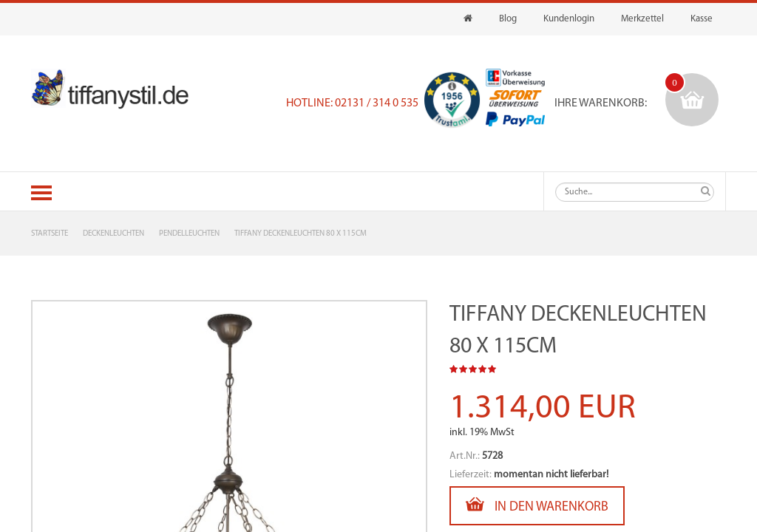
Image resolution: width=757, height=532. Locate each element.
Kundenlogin (569, 19)
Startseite (50, 234)
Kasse (702, 19)
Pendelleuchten (189, 234)
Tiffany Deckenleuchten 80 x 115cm (301, 234)
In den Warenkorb (537, 505)
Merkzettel (642, 19)
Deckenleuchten (113, 234)
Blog (508, 19)
